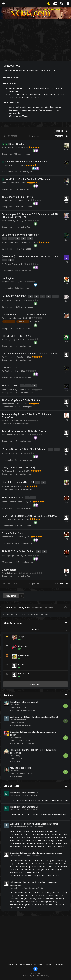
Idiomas (13, 964)
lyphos (17, 888)
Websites (18, 776)
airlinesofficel (20, 720)
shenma (17, 738)
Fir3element (11, 502)
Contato (48, 964)
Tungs (8, 264)
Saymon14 (10, 221)
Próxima (59, 136)
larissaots (10, 404)
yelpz (8, 282)
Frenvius (9, 200)
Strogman (23, 646)
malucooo (18, 856)
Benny (8, 147)
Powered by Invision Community (35, 976)
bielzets (17, 771)
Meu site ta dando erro (21, 768)
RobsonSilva (11, 390)
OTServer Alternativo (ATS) (26, 710)
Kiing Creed (23, 674)
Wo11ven (9, 371)
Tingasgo (10, 556)
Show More (36, 684)
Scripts (17, 761)
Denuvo (17, 705)
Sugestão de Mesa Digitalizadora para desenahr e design (37, 853)
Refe (7, 183)
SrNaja (8, 339)
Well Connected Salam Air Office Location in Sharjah (34, 717)
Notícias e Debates (22, 725)
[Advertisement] (36, 40)
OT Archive (10, 357)
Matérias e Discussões (24, 743)
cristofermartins (12, 242)
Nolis (7, 421)
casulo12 (22, 664)
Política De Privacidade (31, 964)
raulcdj (17, 756)
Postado (30, 795)
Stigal (8, 165)
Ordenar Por (62, 131)
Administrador (11, 435)
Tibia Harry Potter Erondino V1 (24, 702)
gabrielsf (9, 318)
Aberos (9, 300)
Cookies (59, 964)
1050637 (17, 795)
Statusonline (11, 471)
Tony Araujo (11, 519)
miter (7, 486)
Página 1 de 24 (36, 136)
